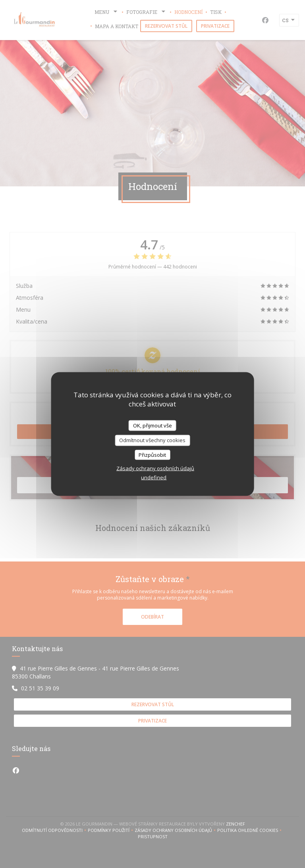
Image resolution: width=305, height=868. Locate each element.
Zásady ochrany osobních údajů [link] (155, 468)
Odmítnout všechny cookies (152, 440)
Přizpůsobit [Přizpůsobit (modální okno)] (152, 454)
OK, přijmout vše (152, 425)
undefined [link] (154, 477)
